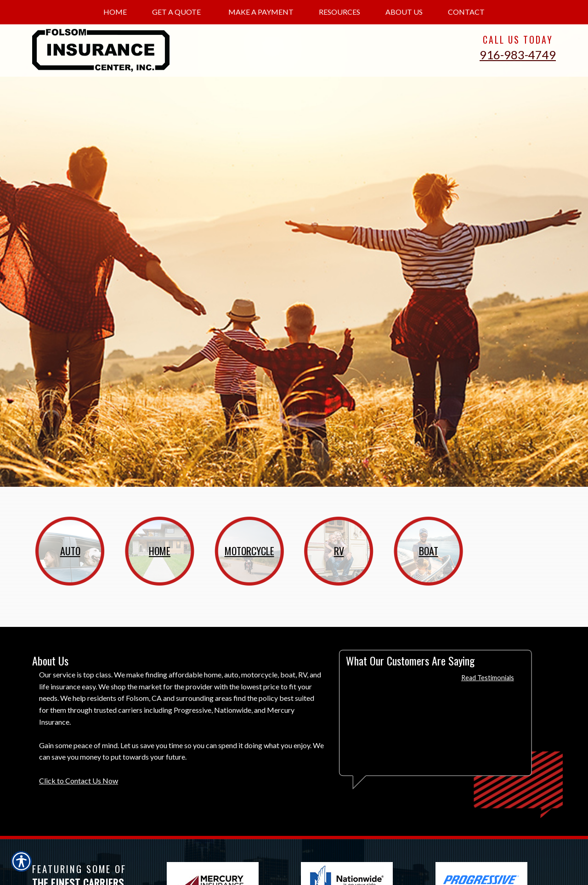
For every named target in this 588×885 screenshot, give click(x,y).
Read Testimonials (488, 678)
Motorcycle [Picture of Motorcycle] (249, 551)
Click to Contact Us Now (79, 781)
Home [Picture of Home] (160, 551)
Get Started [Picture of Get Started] (509, 411)
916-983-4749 (518, 55)
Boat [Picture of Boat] (429, 551)
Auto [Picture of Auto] (70, 551)
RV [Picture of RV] (339, 551)
